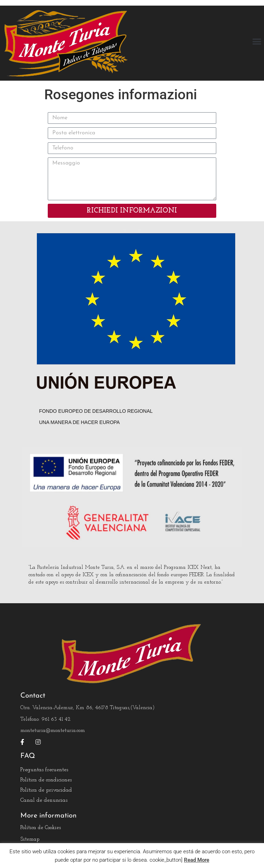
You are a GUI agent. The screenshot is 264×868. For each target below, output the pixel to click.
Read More (197, 860)
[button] (257, 42)
